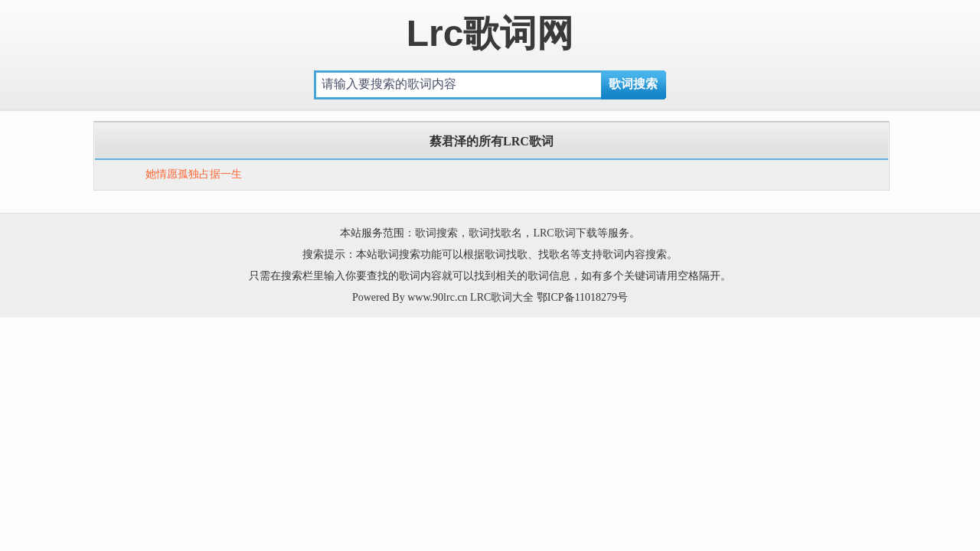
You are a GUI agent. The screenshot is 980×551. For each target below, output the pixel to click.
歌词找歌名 (495, 233)
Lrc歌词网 (490, 33)
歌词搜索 (436, 233)
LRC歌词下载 (565, 233)
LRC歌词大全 (502, 297)
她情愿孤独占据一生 (194, 174)
